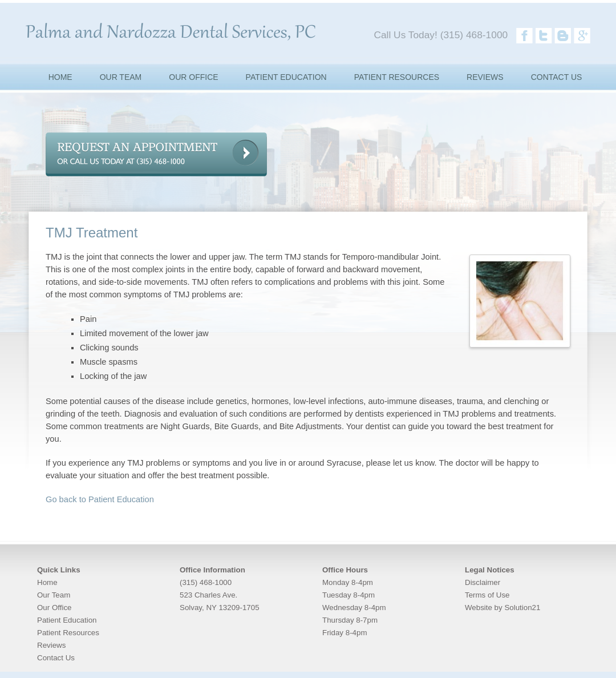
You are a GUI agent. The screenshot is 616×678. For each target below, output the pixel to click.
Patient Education (67, 620)
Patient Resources (68, 633)
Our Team (54, 595)
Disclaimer (483, 582)
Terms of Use (487, 595)
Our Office (54, 608)
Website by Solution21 (502, 608)
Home (47, 582)
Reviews (51, 645)
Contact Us (56, 658)
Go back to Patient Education (100, 499)
